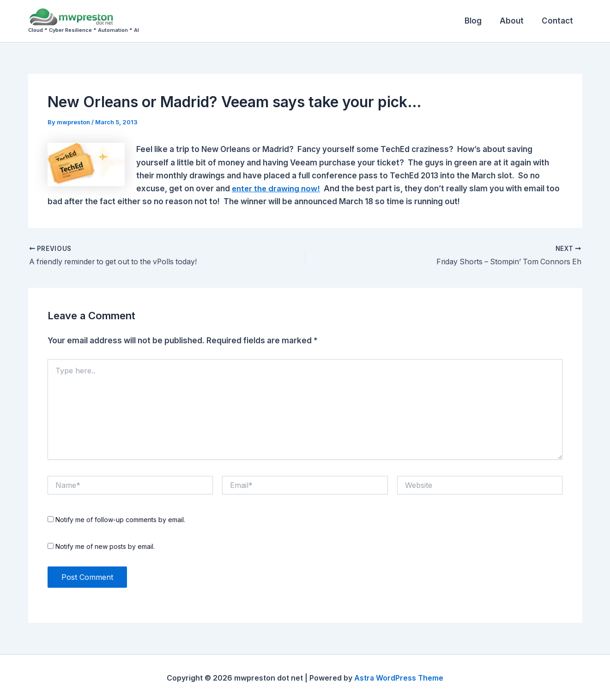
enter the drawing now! (277, 188)
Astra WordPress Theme (399, 677)
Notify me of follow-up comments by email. (120, 519)
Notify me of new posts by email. (105, 545)
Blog (479, 21)
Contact (559, 21)
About (515, 21)
